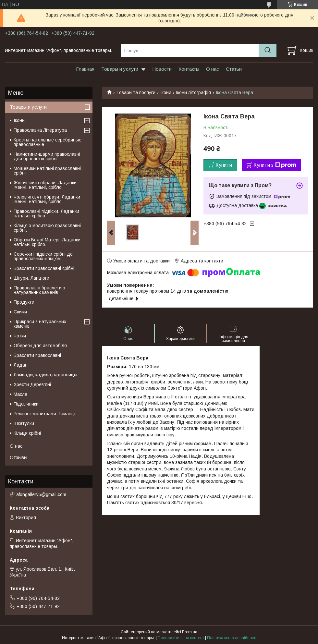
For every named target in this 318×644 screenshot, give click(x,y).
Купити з (275, 165)
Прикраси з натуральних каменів (40, 324)
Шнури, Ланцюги (31, 278)
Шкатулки (24, 423)
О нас (213, 69)
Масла (20, 394)
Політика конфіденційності (232, 638)
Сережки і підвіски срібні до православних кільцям (43, 256)
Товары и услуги (120, 69)
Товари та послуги (136, 92)
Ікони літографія (193, 92)
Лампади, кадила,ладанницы (45, 375)
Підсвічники (26, 404)
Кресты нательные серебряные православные (48, 142)
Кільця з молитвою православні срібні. (47, 228)
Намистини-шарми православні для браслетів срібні (47, 156)
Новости (162, 69)
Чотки (20, 336)
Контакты (189, 69)
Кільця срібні (27, 433)
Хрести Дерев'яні (32, 384)
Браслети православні (37, 355)
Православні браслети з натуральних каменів (39, 290)
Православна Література (40, 130)
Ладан (21, 365)
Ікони (166, 92)
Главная (85, 69)
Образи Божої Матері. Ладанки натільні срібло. (47, 242)
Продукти (24, 302)
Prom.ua (190, 632)
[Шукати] (268, 50)
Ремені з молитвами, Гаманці (44, 414)
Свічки (20, 312)
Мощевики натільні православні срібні (47, 171)
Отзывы (18, 457)
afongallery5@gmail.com (41, 494)
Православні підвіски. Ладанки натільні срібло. (46, 213)
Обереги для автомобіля (40, 346)
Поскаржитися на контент (181, 638)
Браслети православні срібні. (45, 268)
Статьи (234, 69)
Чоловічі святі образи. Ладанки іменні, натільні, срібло (47, 199)
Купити (224, 165)
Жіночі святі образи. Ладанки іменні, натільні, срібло (45, 185)
